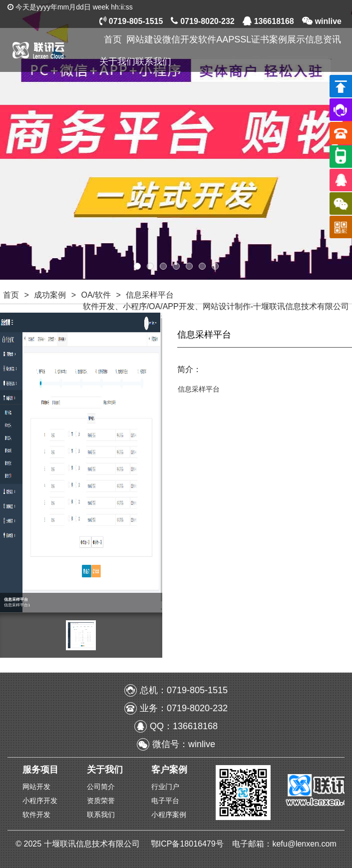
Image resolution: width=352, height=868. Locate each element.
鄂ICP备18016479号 (188, 844)
